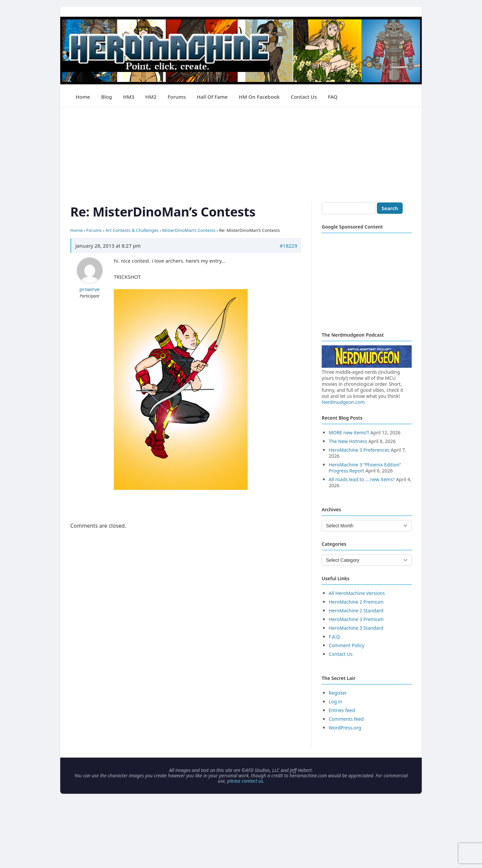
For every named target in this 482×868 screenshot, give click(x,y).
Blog (106, 97)
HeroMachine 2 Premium (356, 602)
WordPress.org (345, 728)
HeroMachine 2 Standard (356, 611)
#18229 (288, 246)
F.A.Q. (335, 637)
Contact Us (304, 97)
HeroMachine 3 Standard (356, 628)
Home (83, 97)
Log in (335, 702)
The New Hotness (348, 441)
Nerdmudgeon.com (343, 402)
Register (338, 693)
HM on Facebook (259, 97)
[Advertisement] (241, 154)
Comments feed (346, 719)
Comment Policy (347, 645)
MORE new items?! (349, 432)
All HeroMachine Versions (357, 593)
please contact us (245, 781)
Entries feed (342, 710)
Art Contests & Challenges (132, 230)
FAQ (333, 97)
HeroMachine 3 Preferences (359, 450)
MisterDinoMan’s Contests (189, 230)
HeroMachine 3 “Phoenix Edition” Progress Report (365, 468)
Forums (177, 97)
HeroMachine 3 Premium (356, 619)
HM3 (129, 97)
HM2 (151, 97)
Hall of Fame (212, 97)
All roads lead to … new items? (362, 479)
